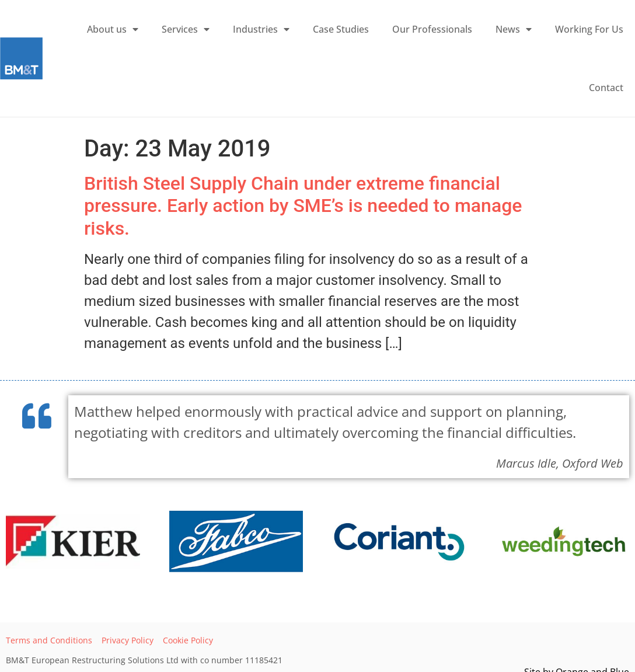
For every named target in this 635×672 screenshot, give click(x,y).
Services (186, 29)
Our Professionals (432, 29)
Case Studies (341, 29)
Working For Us (589, 29)
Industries (261, 29)
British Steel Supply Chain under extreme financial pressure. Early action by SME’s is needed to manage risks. (303, 206)
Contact (606, 88)
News (514, 29)
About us (113, 29)
